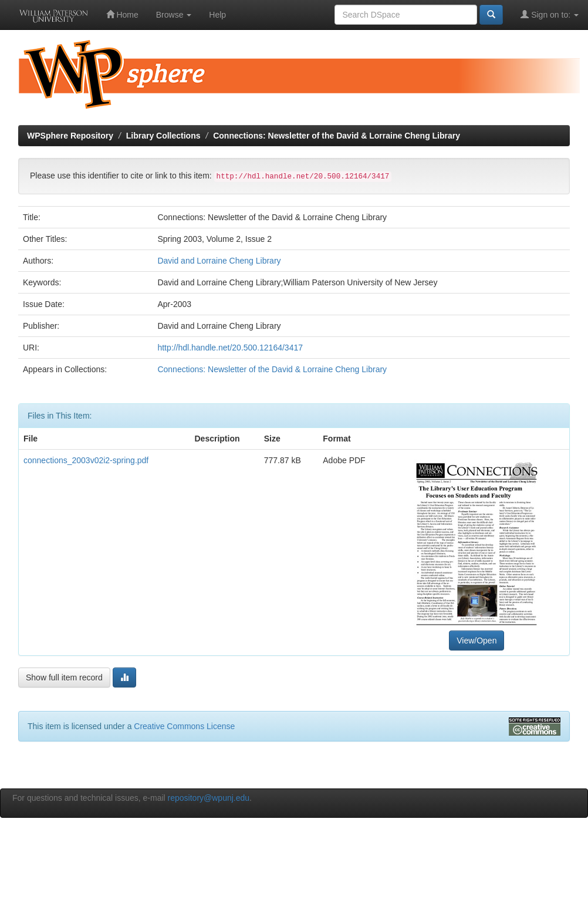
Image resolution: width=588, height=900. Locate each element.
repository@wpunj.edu (209, 798)
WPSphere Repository (70, 136)
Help (217, 15)
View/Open (477, 641)
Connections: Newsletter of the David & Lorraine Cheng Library (337, 136)
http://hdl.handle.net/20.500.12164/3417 (230, 348)
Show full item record (64, 677)
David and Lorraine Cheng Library (219, 261)
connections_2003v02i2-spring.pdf (86, 460)
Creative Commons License (184, 726)
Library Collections (163, 136)
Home (122, 14)
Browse (174, 15)
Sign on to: (550, 14)
